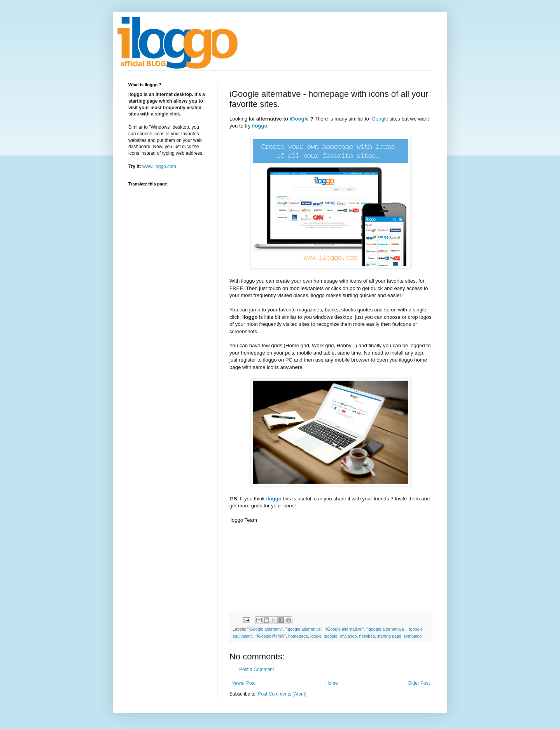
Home (332, 683)
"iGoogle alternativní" (344, 629)
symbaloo (413, 636)
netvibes (367, 636)
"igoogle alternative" (304, 629)
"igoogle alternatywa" (386, 629)
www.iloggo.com (159, 166)
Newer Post (243, 683)
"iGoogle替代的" (271, 636)
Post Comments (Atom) (282, 694)
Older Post (419, 683)
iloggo (260, 126)
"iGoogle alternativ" (265, 629)
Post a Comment (256, 670)
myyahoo (348, 636)
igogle (316, 636)
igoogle (331, 636)
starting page (389, 636)
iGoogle (299, 119)
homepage (298, 636)
